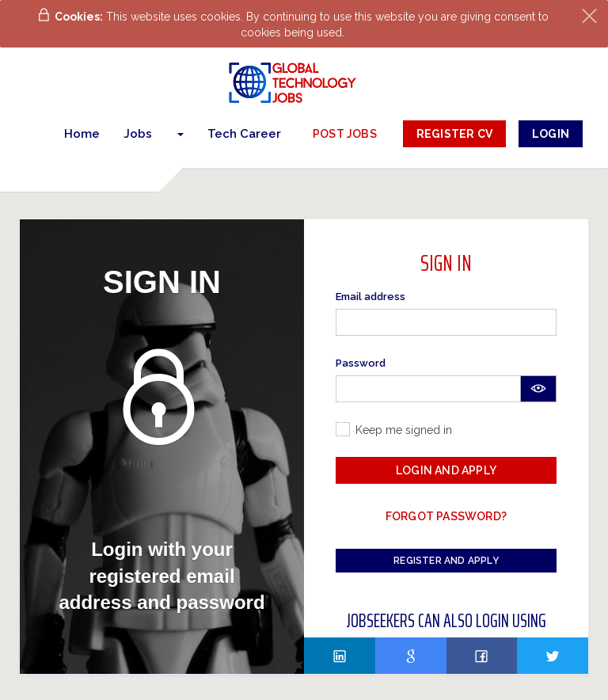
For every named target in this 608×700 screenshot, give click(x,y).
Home (82, 134)
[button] (180, 134)
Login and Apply (446, 470)
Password (361, 363)
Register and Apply (446, 561)
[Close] (589, 16)
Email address (370, 297)
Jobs (138, 134)
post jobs (345, 134)
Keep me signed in (404, 430)
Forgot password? (446, 516)
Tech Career (244, 134)
